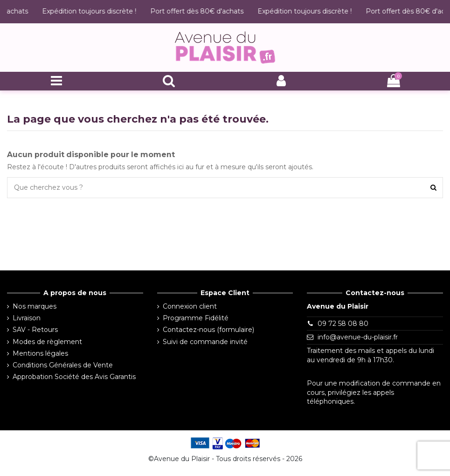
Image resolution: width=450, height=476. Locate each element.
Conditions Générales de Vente (63, 365)
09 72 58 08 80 (343, 324)
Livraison (27, 318)
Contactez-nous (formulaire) (208, 330)
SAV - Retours (35, 330)
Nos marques (35, 306)
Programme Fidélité (196, 318)
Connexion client (190, 306)
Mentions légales (40, 353)
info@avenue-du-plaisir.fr (358, 337)
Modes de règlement (47, 342)
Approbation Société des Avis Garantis (74, 377)
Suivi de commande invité (205, 342)
